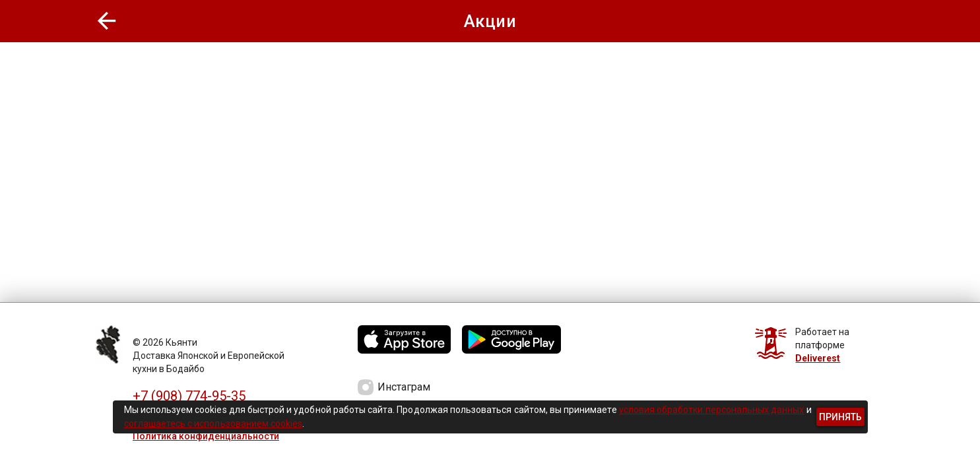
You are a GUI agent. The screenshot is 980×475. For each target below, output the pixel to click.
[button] (107, 21)
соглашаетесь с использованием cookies (213, 424)
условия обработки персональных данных (712, 410)
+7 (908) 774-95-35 (189, 396)
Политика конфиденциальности (206, 436)
